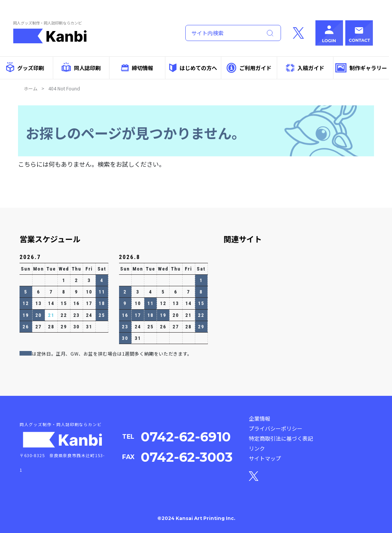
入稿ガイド (305, 68)
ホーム (31, 88)
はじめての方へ (193, 68)
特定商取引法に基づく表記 (281, 438)
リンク (257, 448)
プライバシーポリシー (276, 428)
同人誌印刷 (81, 67)
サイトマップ (265, 458)
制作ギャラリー (361, 68)
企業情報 (260, 418)
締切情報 (137, 68)
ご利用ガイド (249, 68)
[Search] (222, 33)
